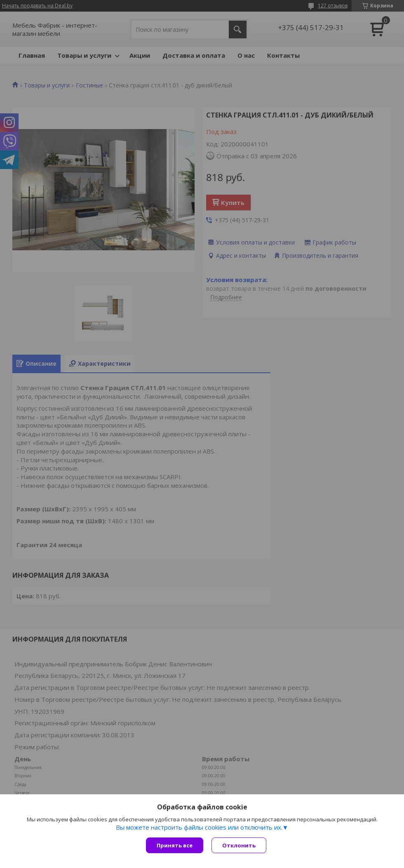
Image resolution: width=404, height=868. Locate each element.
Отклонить (239, 845)
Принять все (175, 845)
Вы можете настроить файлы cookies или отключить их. (199, 827)
